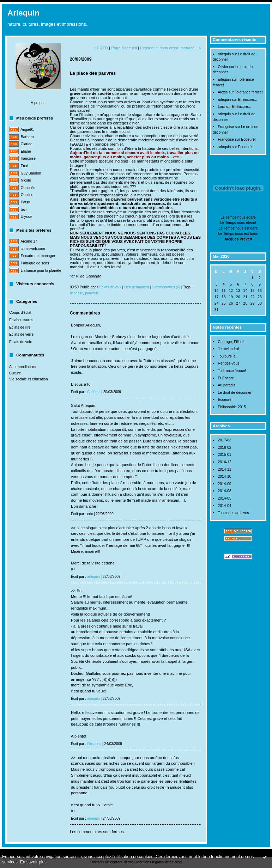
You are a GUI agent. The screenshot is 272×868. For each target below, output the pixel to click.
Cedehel (94, 392)
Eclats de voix (20, 342)
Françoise (226, 127)
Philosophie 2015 (232, 407)
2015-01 (224, 455)
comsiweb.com (33, 249)
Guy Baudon (31, 173)
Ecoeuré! (248, 139)
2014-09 (224, 484)
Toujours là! (227, 356)
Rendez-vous (228, 363)
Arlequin (23, 13)
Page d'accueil (124, 48)
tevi (24, 210)
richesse (77, 293)
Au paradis (226, 385)
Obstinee (94, 744)
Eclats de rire (20, 327)
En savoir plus (33, 862)
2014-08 (224, 491)
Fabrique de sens (35, 263)
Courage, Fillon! (231, 342)
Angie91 (27, 130)
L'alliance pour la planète (41, 271)
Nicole (26, 180)
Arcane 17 (29, 241)
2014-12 (224, 462)
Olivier (223, 67)
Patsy (25, 202)
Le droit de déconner (234, 393)
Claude (27, 144)
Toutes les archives (233, 513)
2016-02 (224, 448)
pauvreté (92, 293)
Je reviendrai (228, 349)
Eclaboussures (21, 320)
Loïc (221, 107)
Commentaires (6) (166, 287)
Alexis (223, 92)
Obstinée (28, 188)
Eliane (26, 151)
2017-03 (224, 440)
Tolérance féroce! (249, 92)
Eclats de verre (21, 334)
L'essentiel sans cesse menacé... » (171, 48)
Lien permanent (137, 287)
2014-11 (224, 469)
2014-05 (224, 498)
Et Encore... (248, 100)
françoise (28, 158)
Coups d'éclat (20, 313)
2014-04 (224, 506)
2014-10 (224, 476)
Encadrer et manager (38, 256)
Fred (25, 166)
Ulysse (26, 217)
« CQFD (101, 48)
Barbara (27, 137)
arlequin (224, 54)
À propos (38, 103)
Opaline (27, 195)
